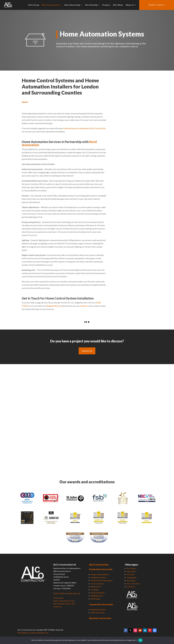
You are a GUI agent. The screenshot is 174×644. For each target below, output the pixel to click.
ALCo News (118, 5)
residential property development (76, 128)
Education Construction (100, 618)
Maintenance (96, 587)
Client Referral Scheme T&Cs (64, 604)
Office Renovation (98, 613)
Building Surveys (97, 596)
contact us (84, 306)
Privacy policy (58, 598)
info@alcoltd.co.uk (54, 306)
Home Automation (98, 593)
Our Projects (132, 568)
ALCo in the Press (133, 584)
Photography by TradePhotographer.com (33, 633)
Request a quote (157, 5)
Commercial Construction (101, 604)
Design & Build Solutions (100, 574)
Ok (140, 640)
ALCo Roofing (91, 5)
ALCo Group (34, 5)
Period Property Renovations (102, 580)
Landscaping (95, 599)
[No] (171, 640)
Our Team (130, 574)
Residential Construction (101, 569)
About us (130, 5)
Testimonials (131, 578)
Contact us (87, 351)
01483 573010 (59, 593)
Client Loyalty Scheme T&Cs (64, 601)
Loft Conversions (97, 584)
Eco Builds (95, 590)
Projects (106, 5)
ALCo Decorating (72, 5)
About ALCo (131, 571)
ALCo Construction (51, 5)
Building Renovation (98, 577)
